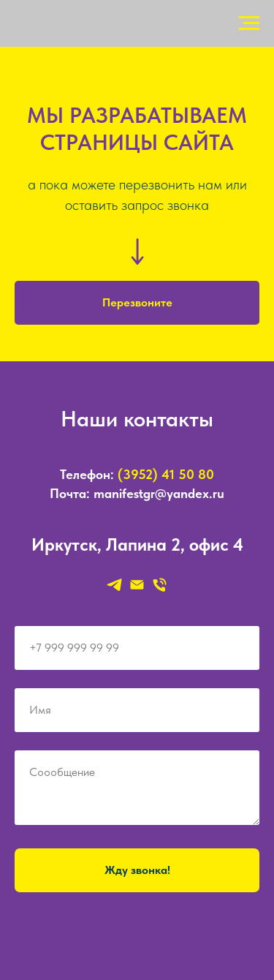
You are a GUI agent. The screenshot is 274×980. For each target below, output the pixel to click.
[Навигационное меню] (249, 23)
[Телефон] (160, 585)
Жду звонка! (137, 870)
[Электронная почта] (137, 585)
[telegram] (114, 585)
